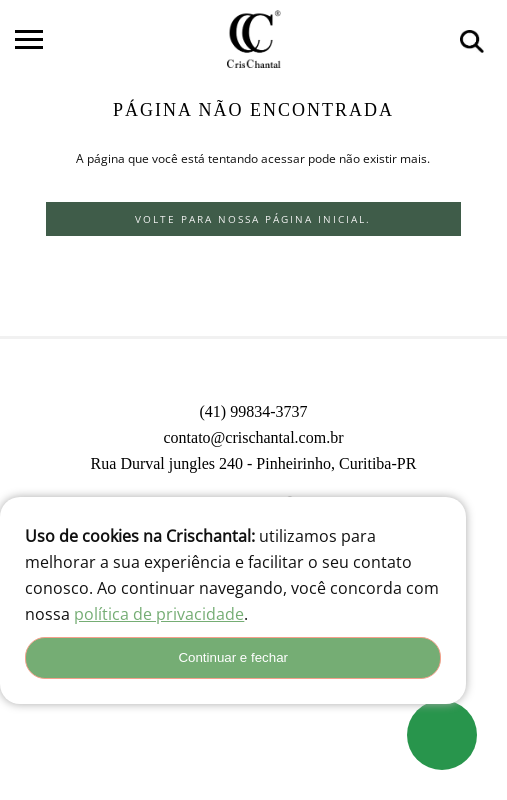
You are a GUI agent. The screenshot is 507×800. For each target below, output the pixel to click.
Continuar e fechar (233, 657)
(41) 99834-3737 (253, 411)
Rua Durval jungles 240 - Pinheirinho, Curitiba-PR (254, 463)
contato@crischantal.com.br (253, 437)
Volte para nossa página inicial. (253, 219)
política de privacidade (159, 614)
